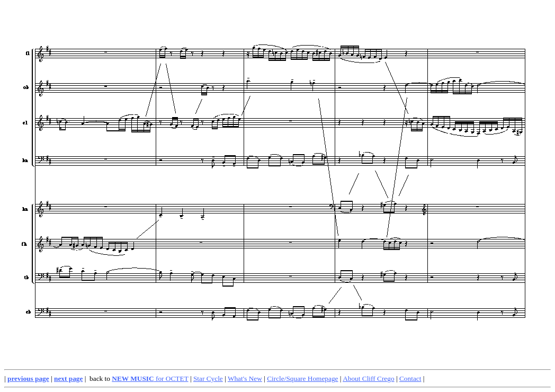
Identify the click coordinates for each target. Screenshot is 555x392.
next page (68, 378)
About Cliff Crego (369, 378)
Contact (410, 378)
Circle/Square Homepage (302, 378)
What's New (245, 378)
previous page (28, 378)
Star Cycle (208, 378)
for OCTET (150, 378)
